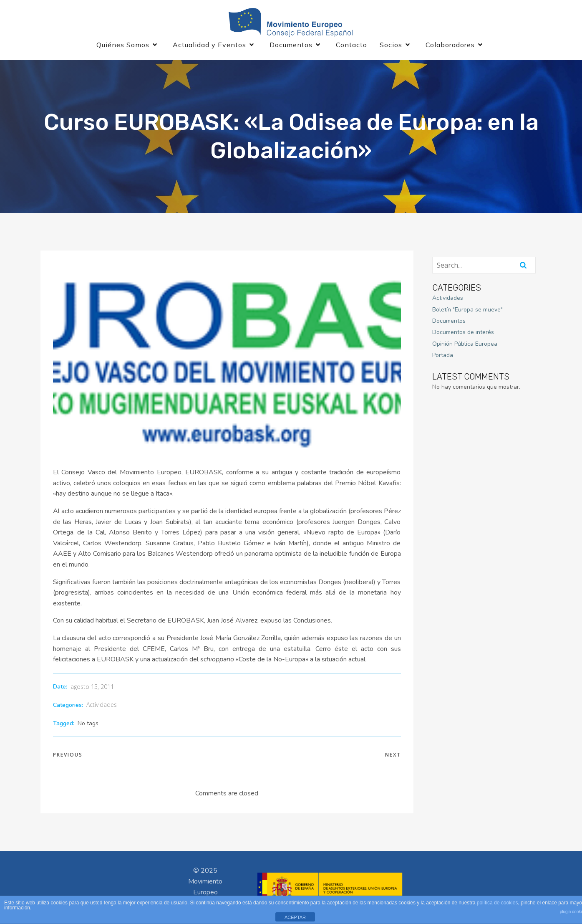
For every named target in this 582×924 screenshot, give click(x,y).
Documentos (449, 322)
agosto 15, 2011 (92, 687)
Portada (443, 356)
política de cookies (498, 903)
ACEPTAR (295, 917)
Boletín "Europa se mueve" (467, 310)
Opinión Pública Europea (465, 345)
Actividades (102, 705)
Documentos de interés (463, 333)
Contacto (351, 45)
